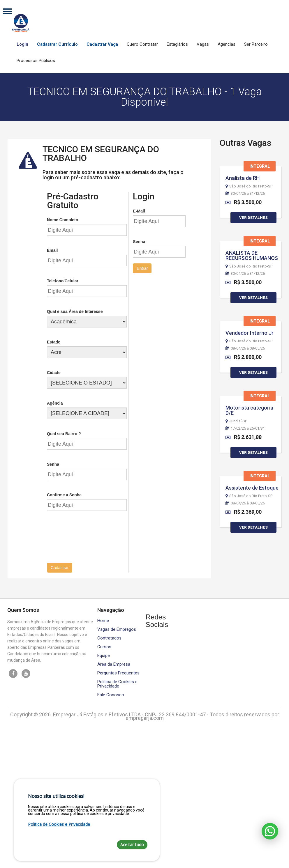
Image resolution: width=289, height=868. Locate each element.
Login (22, 44)
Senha (53, 464)
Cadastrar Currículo (57, 44)
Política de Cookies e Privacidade (117, 683)
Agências (227, 44)
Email (52, 250)
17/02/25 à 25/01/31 (245, 428)
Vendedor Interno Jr (250, 333)
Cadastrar (60, 567)
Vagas (203, 44)
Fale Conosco (111, 694)
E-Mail (139, 210)
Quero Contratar (142, 44)
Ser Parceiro (256, 44)
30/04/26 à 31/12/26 (245, 194)
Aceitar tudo (132, 845)
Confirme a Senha (64, 494)
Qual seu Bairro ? (64, 433)
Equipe (104, 655)
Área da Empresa (114, 664)
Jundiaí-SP (236, 421)
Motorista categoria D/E (249, 410)
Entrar (142, 268)
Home (103, 620)
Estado (54, 341)
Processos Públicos (36, 61)
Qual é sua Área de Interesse (75, 311)
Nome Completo (62, 219)
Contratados (109, 637)
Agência (55, 403)
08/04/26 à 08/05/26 (245, 348)
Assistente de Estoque (252, 488)
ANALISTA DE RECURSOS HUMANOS (252, 255)
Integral (260, 166)
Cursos (104, 646)
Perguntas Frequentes (118, 672)
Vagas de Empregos (117, 629)
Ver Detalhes (253, 218)
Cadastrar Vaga (102, 44)
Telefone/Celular (63, 280)
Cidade (54, 372)
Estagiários (177, 44)
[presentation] (91, 539)
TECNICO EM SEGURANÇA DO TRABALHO (101, 153)
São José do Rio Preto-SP (249, 186)
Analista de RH (243, 178)
